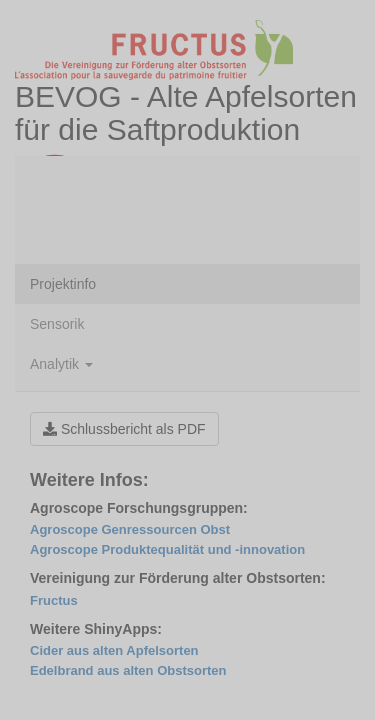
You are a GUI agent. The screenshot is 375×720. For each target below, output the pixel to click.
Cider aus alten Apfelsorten (114, 650)
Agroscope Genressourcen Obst (130, 529)
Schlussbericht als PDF (124, 429)
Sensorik (57, 324)
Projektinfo (63, 284)
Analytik (61, 364)
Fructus (54, 600)
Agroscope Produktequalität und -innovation (167, 549)
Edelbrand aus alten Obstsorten (128, 670)
